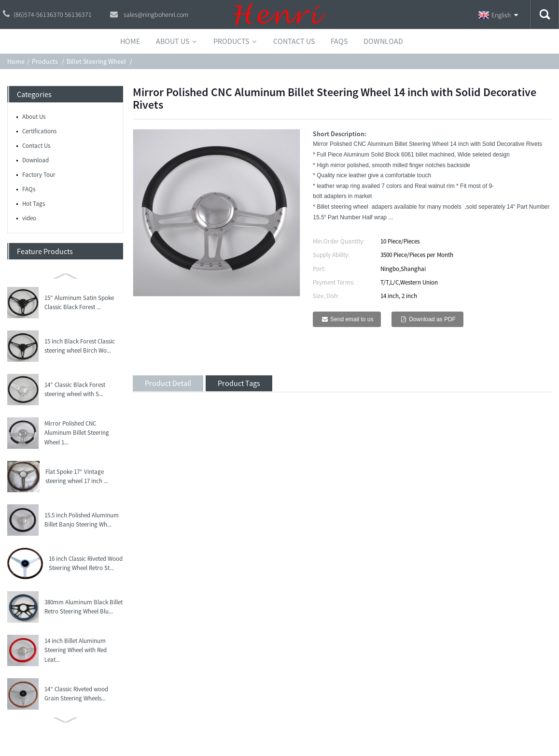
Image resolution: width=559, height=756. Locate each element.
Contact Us (36, 146)
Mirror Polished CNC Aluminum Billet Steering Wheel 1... (77, 433)
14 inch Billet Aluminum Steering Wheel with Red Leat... (76, 650)
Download (35, 160)
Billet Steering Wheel (96, 61)
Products (45, 61)
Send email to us (352, 319)
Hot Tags (34, 204)
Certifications (39, 131)
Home (16, 61)
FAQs (29, 189)
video (29, 218)
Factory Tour (39, 175)
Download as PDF (432, 319)
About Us (34, 117)
